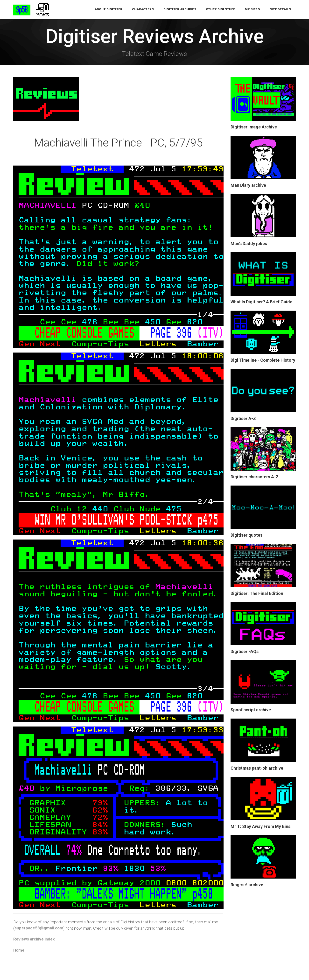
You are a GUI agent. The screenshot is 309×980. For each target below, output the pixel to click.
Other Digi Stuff (221, 10)
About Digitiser (109, 10)
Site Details (280, 10)
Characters (143, 10)
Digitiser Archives (180, 10)
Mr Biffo (252, 10)
